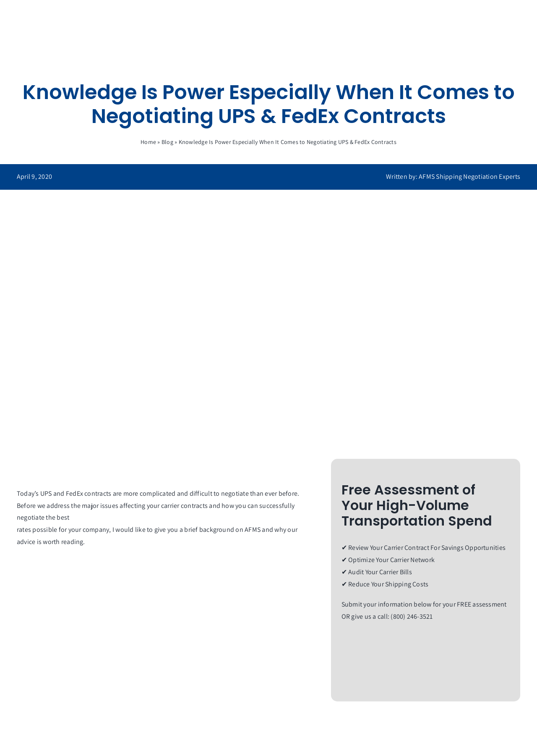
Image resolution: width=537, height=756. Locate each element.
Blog (167, 142)
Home (148, 142)
